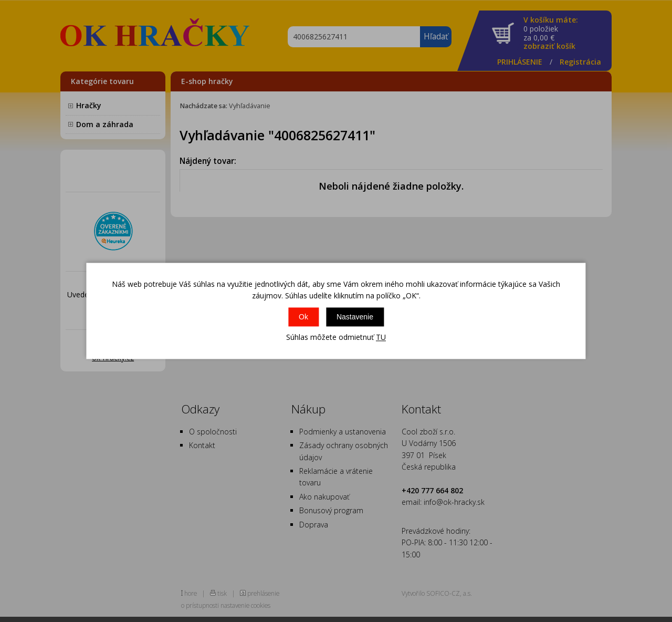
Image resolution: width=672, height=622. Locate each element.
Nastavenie (355, 317)
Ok (303, 317)
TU (381, 337)
